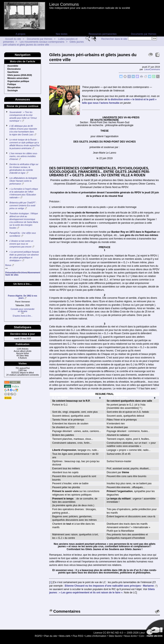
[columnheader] (77, 398)
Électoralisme (14, 69)
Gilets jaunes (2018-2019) (20, 75)
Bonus (8, 265)
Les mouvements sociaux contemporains (42, 42)
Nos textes (62, 34)
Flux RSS (78, 636)
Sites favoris (115, 636)
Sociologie (13, 91)
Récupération (14, 88)
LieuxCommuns (152, 69)
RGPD (38, 636)
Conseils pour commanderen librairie (23, 310)
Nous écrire (130, 636)
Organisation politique (18, 81)
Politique (12, 84)
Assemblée (13, 66)
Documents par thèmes (143, 34)
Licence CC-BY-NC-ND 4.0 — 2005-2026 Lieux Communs (125, 633)
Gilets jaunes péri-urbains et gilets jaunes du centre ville (43, 43)
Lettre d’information (96, 636)
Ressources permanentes (103, 34)
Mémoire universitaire (18, 78)
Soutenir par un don (154, 630)
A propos (20, 34)
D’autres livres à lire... (23, 316)
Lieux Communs (64, 4)
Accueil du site (13, 39)
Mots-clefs (65, 636)
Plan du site (51, 636)
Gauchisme (13, 72)
